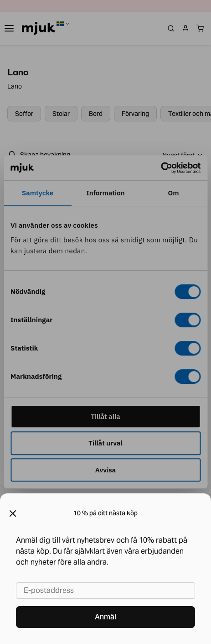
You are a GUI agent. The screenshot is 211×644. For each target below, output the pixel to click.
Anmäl (105, 617)
